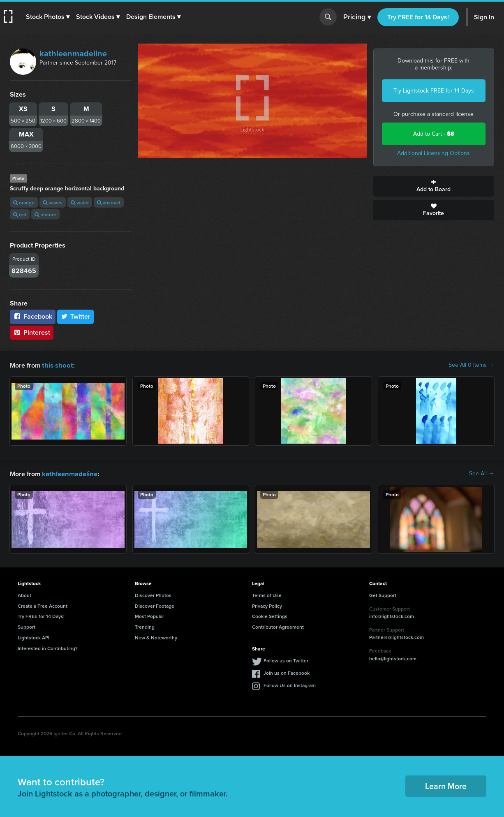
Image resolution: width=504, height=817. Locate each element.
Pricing (357, 17)
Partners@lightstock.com (396, 636)
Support (27, 626)
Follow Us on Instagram (290, 684)
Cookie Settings (270, 615)
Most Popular (149, 615)
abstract (109, 203)
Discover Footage (155, 605)
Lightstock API (34, 637)
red (20, 214)
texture (45, 214)
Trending (145, 626)
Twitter (76, 316)
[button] (48, 17)
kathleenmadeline (73, 53)
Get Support (383, 594)
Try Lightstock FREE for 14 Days (434, 91)
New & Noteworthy (156, 637)
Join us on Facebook (287, 672)
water (80, 203)
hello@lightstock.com (393, 658)
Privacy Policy (267, 605)
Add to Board (434, 186)
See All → (482, 473)
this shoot (56, 365)
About (24, 594)
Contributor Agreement (278, 626)
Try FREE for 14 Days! (418, 17)
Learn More (446, 785)
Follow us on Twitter (286, 660)
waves (53, 203)
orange (24, 203)
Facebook (33, 316)
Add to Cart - (434, 134)
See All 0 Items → (471, 365)
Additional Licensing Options (433, 153)
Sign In (484, 17)
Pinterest (32, 332)
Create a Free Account (43, 605)
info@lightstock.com (392, 615)
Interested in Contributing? (48, 647)
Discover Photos (153, 594)
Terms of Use (267, 594)
